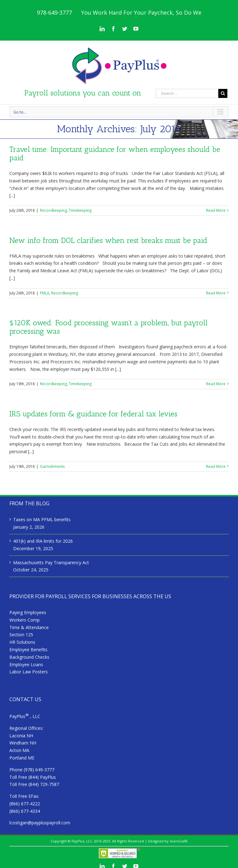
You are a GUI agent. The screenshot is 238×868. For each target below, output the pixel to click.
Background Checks (29, 657)
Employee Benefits (28, 650)
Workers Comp (25, 620)
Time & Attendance (29, 627)
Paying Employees (28, 612)
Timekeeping (80, 210)
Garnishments (52, 466)
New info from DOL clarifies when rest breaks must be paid (108, 240)
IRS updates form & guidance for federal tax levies (93, 414)
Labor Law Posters (29, 672)
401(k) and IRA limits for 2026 (43, 541)
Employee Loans (26, 664)
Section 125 (21, 635)
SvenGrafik (179, 841)
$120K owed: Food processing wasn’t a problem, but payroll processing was (109, 327)
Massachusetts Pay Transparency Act (51, 563)
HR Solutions (22, 642)
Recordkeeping (53, 210)
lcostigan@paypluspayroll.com (40, 823)
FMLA (45, 293)
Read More (216, 210)
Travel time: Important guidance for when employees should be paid (115, 153)
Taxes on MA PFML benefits (42, 519)
